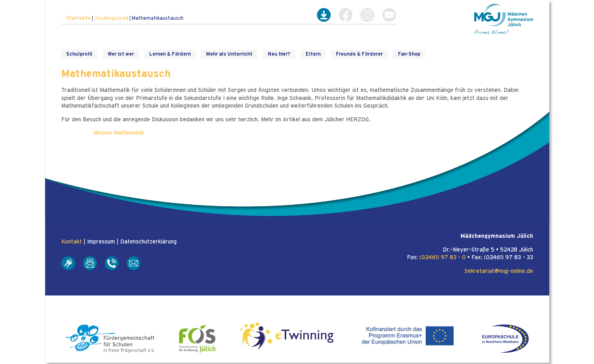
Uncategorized (111, 18)
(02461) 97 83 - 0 (443, 258)
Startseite (78, 18)
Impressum (101, 242)
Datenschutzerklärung (148, 242)
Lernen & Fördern (170, 54)
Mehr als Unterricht (229, 54)
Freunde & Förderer (359, 54)
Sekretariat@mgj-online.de (499, 271)
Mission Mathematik (119, 133)
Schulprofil (79, 54)
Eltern (313, 54)
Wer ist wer (121, 54)
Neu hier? (279, 54)
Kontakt (72, 242)
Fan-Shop (409, 54)
